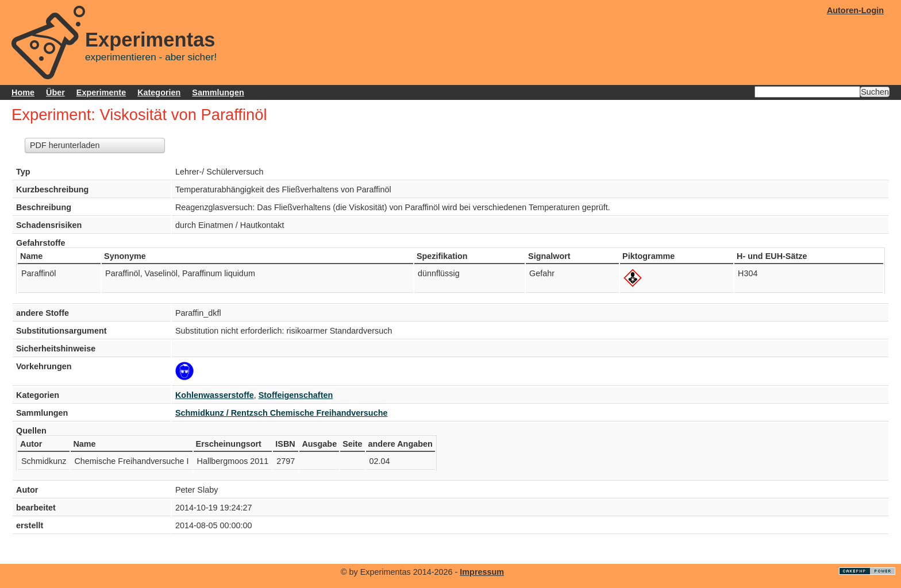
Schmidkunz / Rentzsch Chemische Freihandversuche (281, 413)
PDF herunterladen (65, 145)
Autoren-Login (855, 10)
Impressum (482, 572)
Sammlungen (218, 92)
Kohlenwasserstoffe (215, 395)
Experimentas (150, 40)
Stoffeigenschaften (296, 395)
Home (23, 92)
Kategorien (159, 92)
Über (55, 92)
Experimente (101, 92)
